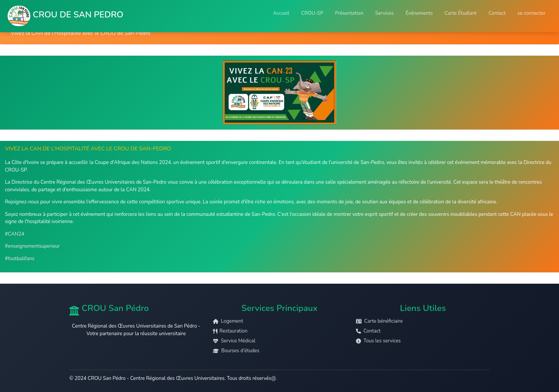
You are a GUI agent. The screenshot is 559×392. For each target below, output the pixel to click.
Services (385, 13)
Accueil (281, 13)
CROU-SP (312, 13)
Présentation (349, 13)
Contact (497, 13)
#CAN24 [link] (15, 234)
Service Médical (234, 341)
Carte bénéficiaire (379, 321)
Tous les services (378, 341)
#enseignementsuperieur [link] (32, 246)
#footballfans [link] (20, 259)
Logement (228, 321)
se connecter (531, 13)
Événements (419, 13)
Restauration (230, 331)
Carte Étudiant (461, 13)
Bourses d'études (236, 351)
